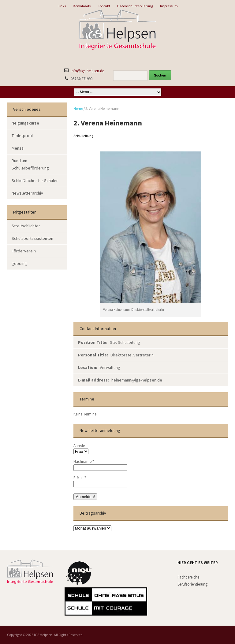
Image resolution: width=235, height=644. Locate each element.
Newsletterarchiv (27, 193)
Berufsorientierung (192, 584)
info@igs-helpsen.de (87, 71)
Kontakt (104, 6)
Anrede (79, 446)
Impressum (169, 6)
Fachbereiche (188, 577)
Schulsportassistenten (32, 238)
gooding (19, 263)
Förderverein (24, 251)
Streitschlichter (26, 226)
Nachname (84, 462)
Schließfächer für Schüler (35, 181)
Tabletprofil (22, 136)
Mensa (18, 148)
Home (78, 108)
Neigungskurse (25, 123)
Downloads (82, 6)
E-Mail (80, 478)
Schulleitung (83, 136)
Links (62, 6)
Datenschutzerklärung (135, 6)
